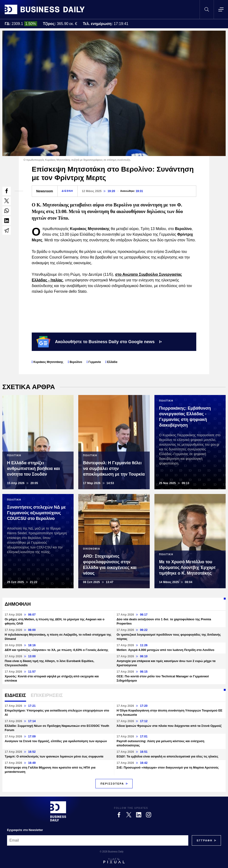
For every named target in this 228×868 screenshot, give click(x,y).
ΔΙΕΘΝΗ (67, 191)
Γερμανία (94, 362)
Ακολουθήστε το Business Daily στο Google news (99, 342)
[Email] (98, 840)
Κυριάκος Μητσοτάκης (48, 362)
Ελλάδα (112, 362)
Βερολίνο (76, 362)
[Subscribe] (205, 840)
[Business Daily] (58, 811)
